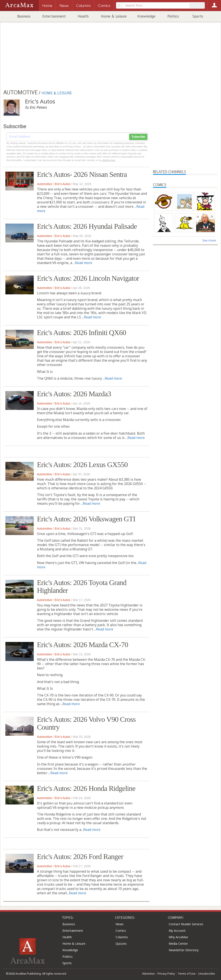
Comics (121, 931)
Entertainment (54, 16)
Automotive (45, 184)
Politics (173, 16)
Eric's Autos (63, 184)
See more (209, 240)
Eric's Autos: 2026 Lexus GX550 (82, 465)
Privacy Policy (166, 974)
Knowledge (146, 16)
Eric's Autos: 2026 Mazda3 (74, 394)
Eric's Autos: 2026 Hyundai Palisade (87, 226)
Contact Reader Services (186, 924)
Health (83, 16)
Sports (198, 16)
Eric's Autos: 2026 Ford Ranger (80, 857)
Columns (122, 937)
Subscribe (138, 137)
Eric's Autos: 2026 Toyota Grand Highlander (82, 586)
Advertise (148, 974)
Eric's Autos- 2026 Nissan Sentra (82, 174)
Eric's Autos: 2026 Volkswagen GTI (86, 519)
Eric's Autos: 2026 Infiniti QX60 (81, 333)
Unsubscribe (207, 974)
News (120, 924)
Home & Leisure (114, 16)
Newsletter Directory (184, 950)
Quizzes (121, 944)
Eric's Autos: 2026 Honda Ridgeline (86, 788)
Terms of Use (187, 974)
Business (24, 16)
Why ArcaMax (178, 937)
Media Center (178, 944)
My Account (177, 931)
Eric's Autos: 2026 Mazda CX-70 (83, 645)
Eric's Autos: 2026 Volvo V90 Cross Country (86, 723)
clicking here (109, 160)
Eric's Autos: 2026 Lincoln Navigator (88, 278)
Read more (84, 263)
